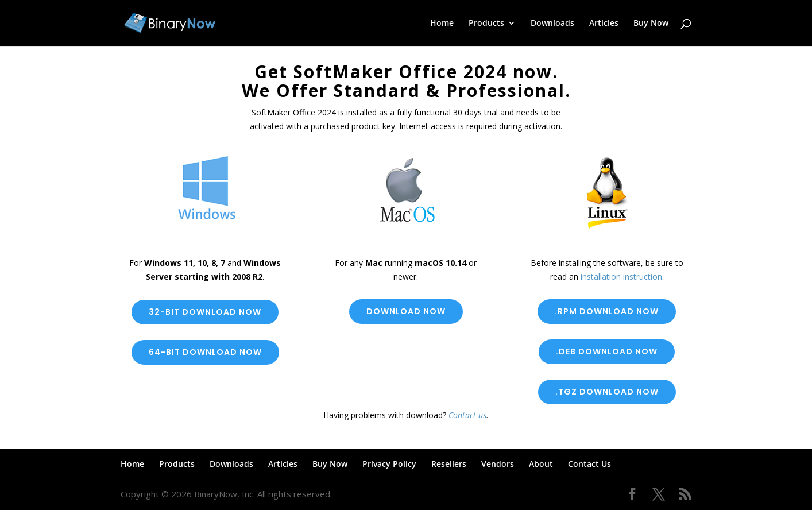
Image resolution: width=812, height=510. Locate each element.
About (541, 464)
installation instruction (621, 277)
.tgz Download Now (607, 392)
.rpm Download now (607, 311)
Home (442, 24)
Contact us (467, 415)
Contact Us (589, 464)
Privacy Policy (389, 464)
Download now (406, 311)
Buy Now (651, 24)
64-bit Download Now (205, 352)
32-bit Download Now (205, 312)
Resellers (449, 464)
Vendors (498, 464)
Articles (604, 24)
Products (486, 24)
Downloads (552, 24)
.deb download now (607, 351)
